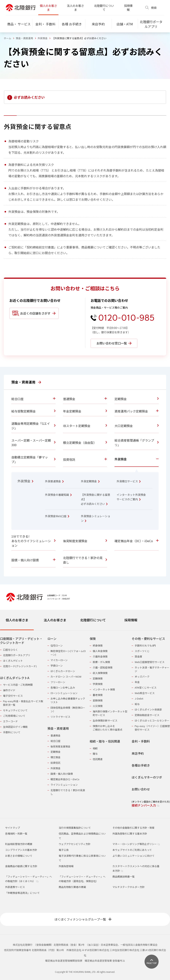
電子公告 (64, 850)
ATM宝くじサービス (146, 688)
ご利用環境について (14, 716)
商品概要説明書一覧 (124, 877)
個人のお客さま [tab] (17, 620)
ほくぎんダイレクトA (15, 678)
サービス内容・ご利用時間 (18, 685)
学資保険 (98, 684)
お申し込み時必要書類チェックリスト (68, 700)
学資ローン (57, 666)
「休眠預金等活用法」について (22, 893)
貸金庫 (138, 656)
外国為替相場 (66, 866)
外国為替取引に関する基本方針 (130, 834)
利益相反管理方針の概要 (19, 844)
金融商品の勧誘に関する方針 (21, 866)
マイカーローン (59, 660)
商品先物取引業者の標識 (72, 887)
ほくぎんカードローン (63, 671)
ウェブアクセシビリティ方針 (75, 844)
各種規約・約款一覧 (16, 834)
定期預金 (55, 752)
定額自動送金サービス (147, 715)
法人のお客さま (75, 8)
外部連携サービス (15, 887)
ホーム (8, 38)
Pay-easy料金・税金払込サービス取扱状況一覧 (23, 703)
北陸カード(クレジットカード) (20, 666)
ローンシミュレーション (64, 693)
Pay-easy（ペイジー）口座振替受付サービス (152, 728)
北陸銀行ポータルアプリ (17, 655)
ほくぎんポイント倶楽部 (148, 709)
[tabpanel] (85, 720)
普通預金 (55, 735)
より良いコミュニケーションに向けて (133, 856)
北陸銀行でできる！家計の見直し (68, 792)
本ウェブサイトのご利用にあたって (132, 850)
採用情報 (128, 8)
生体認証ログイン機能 (15, 727)
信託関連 (98, 759)
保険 (93, 639)
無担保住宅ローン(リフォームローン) (68, 653)
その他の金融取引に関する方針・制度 (133, 828)
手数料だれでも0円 (145, 645)
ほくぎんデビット (13, 661)
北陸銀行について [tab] (93, 620)
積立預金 (55, 757)
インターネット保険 (104, 689)
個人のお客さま (48, 8)
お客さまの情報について (19, 856)
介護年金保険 (100, 656)
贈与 (95, 754)
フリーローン (58, 682)
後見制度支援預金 (60, 746)
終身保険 (98, 645)
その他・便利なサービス (148, 639)
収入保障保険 (100, 673)
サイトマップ (13, 828)
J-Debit (139, 698)
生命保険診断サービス (105, 720)
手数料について (12, 732)
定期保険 (98, 678)
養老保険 (98, 695)
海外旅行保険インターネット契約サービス (110, 713)
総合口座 (55, 741)
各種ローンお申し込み (63, 688)
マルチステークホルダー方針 (128, 887)
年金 (137, 682)
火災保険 (98, 706)
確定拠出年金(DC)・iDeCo (65, 779)
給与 (137, 704)
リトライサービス (60, 717)
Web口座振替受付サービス (150, 662)
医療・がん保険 (101, 662)
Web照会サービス (145, 693)
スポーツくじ (142, 651)
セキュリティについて (15, 710)
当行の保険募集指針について (75, 828)
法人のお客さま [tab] (55, 620)
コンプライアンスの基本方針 (21, 850)
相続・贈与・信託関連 (105, 741)
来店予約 (138, 753)
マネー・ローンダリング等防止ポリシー (136, 844)
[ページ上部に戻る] (152, 962)
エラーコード (10, 721)
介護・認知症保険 (103, 667)
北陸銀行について (104, 8)
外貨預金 (43, 38)
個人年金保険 (100, 651)
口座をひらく (10, 650)
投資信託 (55, 763)
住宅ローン (57, 645)
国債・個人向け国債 (62, 774)
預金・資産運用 (24, 38)
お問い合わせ (141, 789)
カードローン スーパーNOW (66, 677)
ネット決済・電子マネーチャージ (152, 669)
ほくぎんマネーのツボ (147, 777)
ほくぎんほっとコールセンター (152, 720)
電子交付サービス (13, 696)
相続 (95, 748)
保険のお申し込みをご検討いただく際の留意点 (108, 728)
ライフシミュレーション (64, 785)
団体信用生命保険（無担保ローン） (68, 709)
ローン (52, 639)
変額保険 (98, 700)
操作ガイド (9, 690)
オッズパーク (142, 677)
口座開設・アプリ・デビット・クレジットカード (21, 641)
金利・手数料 (141, 741)
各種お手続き (141, 765)
